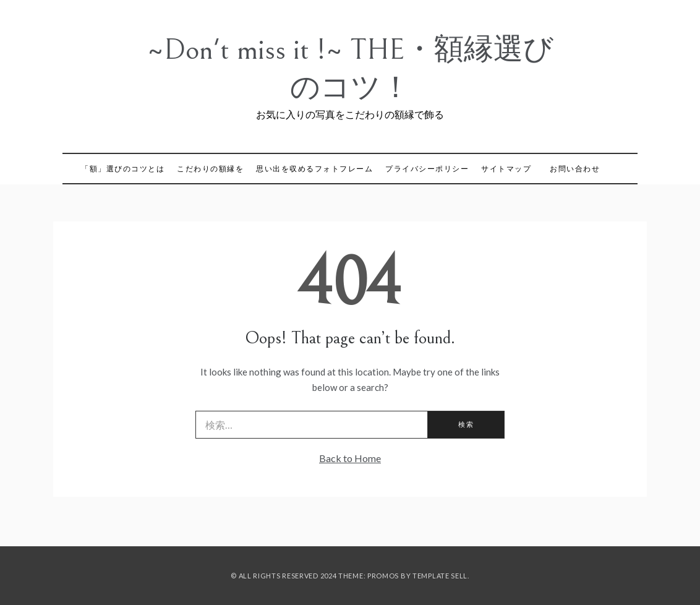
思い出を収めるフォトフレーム (314, 169)
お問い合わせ (575, 169)
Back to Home (350, 458)
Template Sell (440, 576)
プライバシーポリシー (427, 169)
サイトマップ (506, 169)
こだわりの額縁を (210, 169)
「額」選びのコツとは (123, 169)
